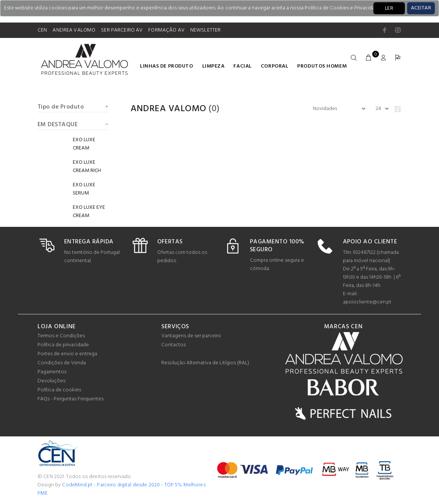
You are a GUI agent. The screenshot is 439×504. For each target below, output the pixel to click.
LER (389, 8)
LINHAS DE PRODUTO (167, 66)
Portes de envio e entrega (67, 354)
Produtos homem (322, 66)
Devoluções (51, 381)
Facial (242, 66)
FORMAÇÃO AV (166, 30)
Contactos (174, 345)
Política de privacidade (63, 345)
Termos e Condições (61, 336)
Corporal (274, 66)
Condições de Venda (62, 363)
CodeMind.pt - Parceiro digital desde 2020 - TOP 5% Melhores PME (122, 489)
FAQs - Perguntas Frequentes (71, 399)
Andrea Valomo (168, 109)
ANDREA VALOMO (74, 30)
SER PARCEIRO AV (122, 30)
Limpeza (213, 66)
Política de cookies (59, 390)
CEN (42, 30)
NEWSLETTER (205, 30)
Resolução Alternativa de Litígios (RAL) (205, 363)
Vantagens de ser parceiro (191, 336)
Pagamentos (52, 372)
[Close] (421, 8)
